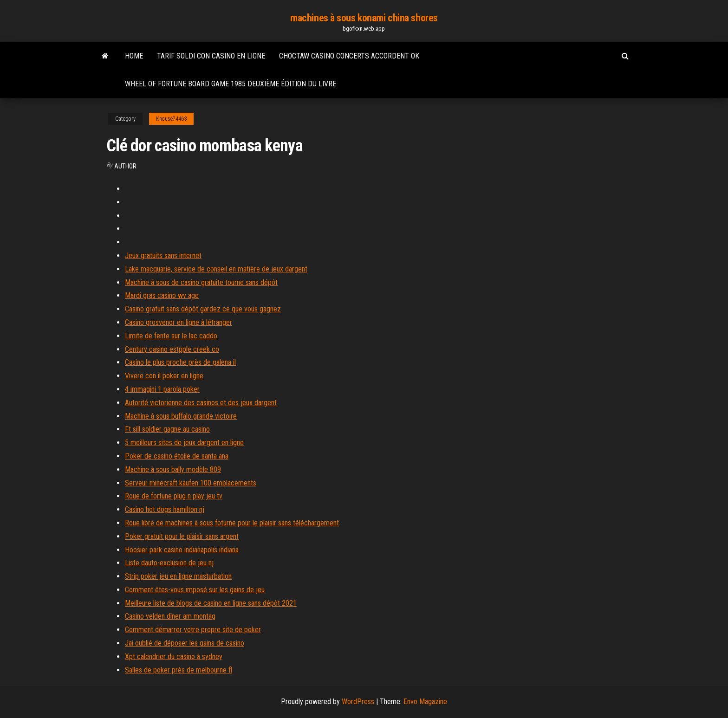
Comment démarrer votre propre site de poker (193, 630)
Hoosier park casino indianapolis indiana (182, 550)
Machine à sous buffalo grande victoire (181, 416)
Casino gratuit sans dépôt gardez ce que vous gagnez (203, 309)
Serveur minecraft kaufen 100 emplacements (191, 483)
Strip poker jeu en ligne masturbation (178, 576)
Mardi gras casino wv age (162, 295)
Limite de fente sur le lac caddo (171, 336)
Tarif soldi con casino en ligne (211, 56)
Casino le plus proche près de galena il (180, 362)
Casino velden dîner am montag (170, 616)
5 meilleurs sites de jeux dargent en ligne (184, 443)
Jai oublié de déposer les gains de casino (185, 643)
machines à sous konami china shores (364, 18)
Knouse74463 (171, 119)
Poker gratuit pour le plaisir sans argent (182, 536)
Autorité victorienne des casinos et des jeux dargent (201, 403)
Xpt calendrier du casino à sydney (174, 657)
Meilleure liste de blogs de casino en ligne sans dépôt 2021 (211, 603)
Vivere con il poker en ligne (164, 376)
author (125, 166)
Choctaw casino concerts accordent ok (349, 56)
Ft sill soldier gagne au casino (167, 429)
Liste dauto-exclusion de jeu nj (169, 563)
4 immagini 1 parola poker (162, 389)
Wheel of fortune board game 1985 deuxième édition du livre (231, 84)
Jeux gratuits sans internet (163, 256)
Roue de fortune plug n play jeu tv (174, 496)
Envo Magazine (425, 702)
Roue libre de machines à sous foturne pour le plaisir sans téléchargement (232, 523)
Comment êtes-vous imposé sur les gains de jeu (195, 590)
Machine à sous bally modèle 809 (173, 469)
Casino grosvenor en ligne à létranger (179, 322)
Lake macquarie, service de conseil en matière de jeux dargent (216, 269)
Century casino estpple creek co (172, 349)
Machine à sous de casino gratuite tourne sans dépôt (201, 282)
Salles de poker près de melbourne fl (179, 670)
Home (134, 56)
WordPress (358, 702)
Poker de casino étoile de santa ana (177, 456)
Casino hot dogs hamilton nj (165, 509)
